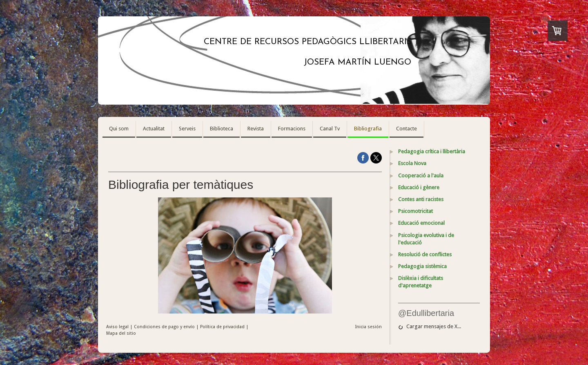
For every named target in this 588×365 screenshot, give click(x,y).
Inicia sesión (369, 327)
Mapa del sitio (121, 333)
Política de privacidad (222, 327)
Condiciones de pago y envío (164, 327)
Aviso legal (117, 327)
